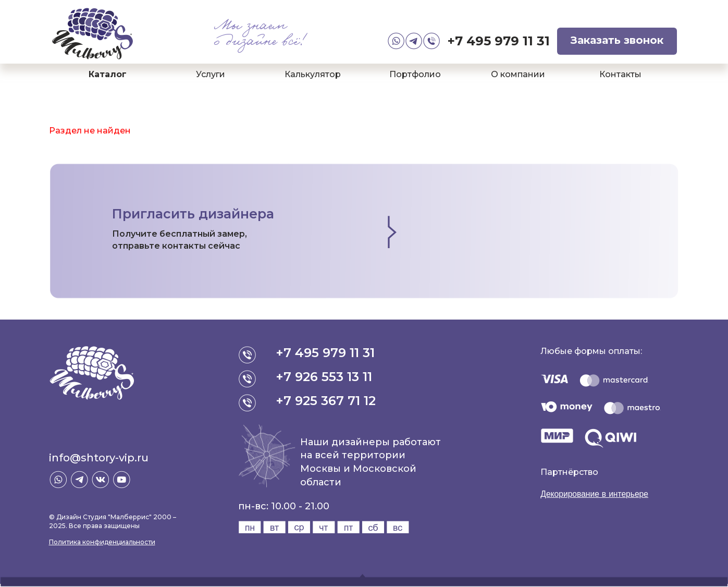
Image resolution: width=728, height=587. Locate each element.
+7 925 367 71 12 (326, 401)
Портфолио (415, 74)
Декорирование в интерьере (596, 494)
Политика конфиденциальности (102, 542)
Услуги (211, 74)
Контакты (620, 74)
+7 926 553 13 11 (324, 377)
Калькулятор (313, 74)
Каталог (108, 74)
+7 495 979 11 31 (499, 41)
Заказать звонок (617, 40)
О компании (518, 74)
